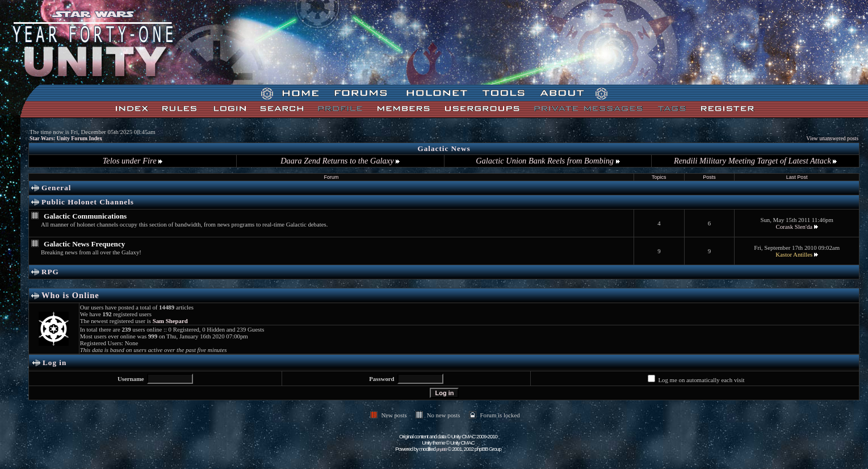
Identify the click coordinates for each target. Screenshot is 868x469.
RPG (50, 272)
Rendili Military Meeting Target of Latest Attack (755, 161)
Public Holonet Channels (88, 202)
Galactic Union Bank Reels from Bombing (548, 161)
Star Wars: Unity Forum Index (66, 138)
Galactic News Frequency (84, 244)
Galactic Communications (85, 216)
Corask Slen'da (794, 227)
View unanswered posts (832, 138)
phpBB (442, 449)
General (56, 188)
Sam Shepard (170, 321)
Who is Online (70, 295)
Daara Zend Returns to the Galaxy (340, 161)
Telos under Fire (133, 161)
